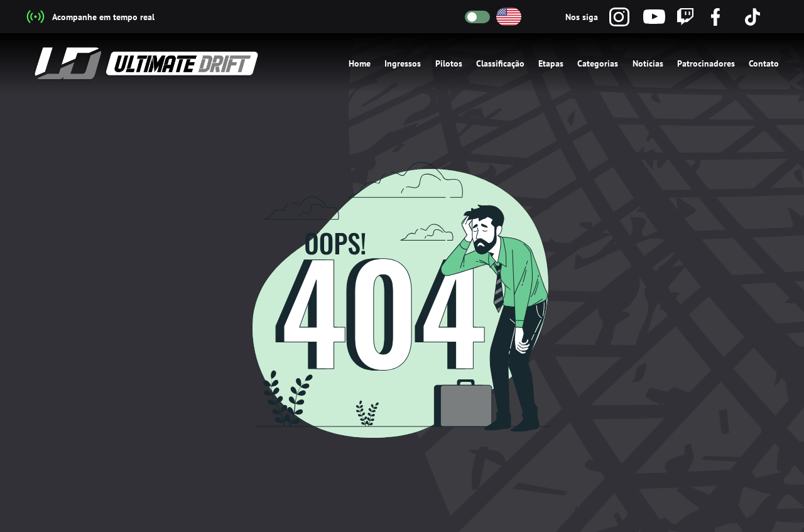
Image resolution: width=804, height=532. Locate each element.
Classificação (500, 63)
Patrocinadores (706, 63)
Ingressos (403, 63)
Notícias (648, 63)
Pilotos (449, 63)
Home (360, 63)
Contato (764, 63)
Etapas (551, 63)
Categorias (598, 63)
